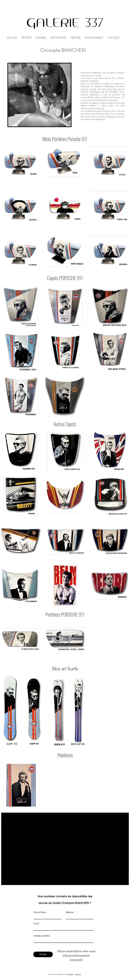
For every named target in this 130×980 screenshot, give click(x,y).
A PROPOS (70, 974)
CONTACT (78, 974)
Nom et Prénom (40, 912)
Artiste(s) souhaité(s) (42, 936)
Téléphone (70, 912)
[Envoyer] (43, 954)
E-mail (36, 924)
